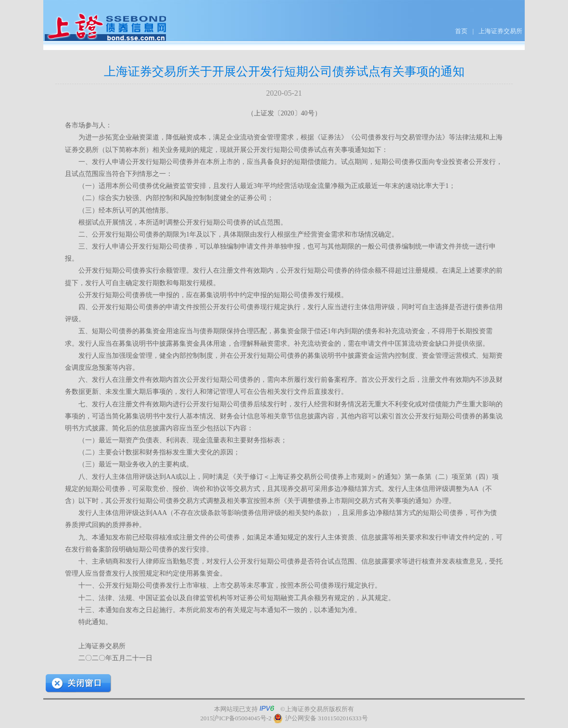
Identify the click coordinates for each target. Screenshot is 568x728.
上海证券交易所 (500, 31)
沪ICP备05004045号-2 (242, 718)
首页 (461, 31)
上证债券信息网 (106, 28)
